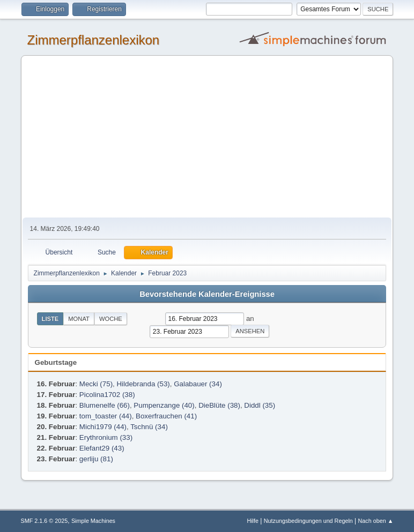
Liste (50, 319)
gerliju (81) (96, 459)
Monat (79, 319)
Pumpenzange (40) (164, 405)
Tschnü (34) (149, 427)
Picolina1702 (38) (107, 395)
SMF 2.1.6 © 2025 (45, 521)
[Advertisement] (207, 137)
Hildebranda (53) (143, 384)
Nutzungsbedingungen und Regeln (308, 521)
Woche (111, 319)
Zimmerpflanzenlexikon (94, 40)
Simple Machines (93, 521)
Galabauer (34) (198, 384)
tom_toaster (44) (106, 416)
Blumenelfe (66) (105, 405)
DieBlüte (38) (219, 405)
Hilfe (253, 521)
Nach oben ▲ (376, 521)
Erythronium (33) (106, 437)
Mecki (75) (96, 384)
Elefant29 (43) (102, 448)
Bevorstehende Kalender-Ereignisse (207, 294)
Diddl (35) (260, 405)
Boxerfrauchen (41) (166, 416)
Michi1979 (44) (103, 427)
